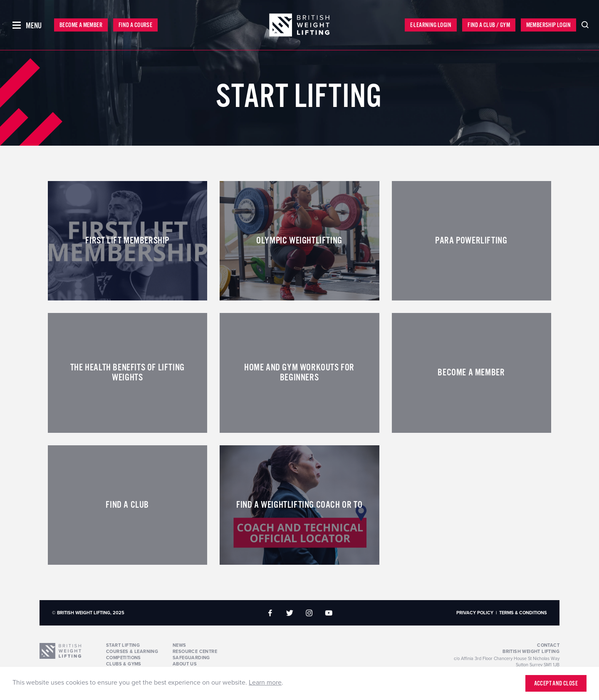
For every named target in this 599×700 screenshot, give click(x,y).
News (179, 645)
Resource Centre (195, 652)
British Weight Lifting (531, 652)
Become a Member (81, 25)
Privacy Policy (475, 613)
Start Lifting (123, 645)
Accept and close (556, 684)
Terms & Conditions (523, 613)
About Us (185, 664)
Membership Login (548, 25)
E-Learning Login (431, 25)
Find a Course (135, 25)
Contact (548, 645)
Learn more (265, 683)
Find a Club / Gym (489, 25)
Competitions (124, 658)
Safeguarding (191, 658)
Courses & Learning (132, 652)
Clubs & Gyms (124, 664)
